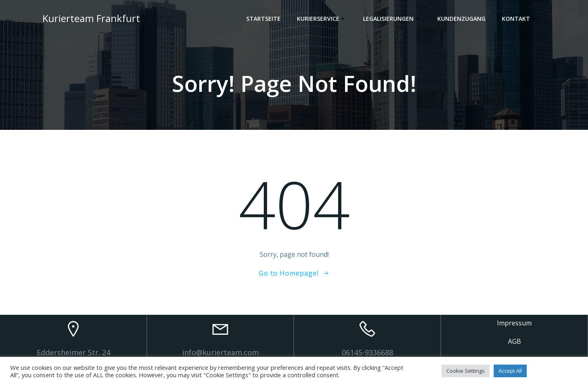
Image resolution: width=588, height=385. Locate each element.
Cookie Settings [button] (465, 371)
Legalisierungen (392, 19)
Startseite (263, 19)
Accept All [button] (510, 371)
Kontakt (520, 19)
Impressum (514, 323)
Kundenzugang (461, 19)
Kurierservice (322, 19)
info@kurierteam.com (220, 352)
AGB (514, 341)
